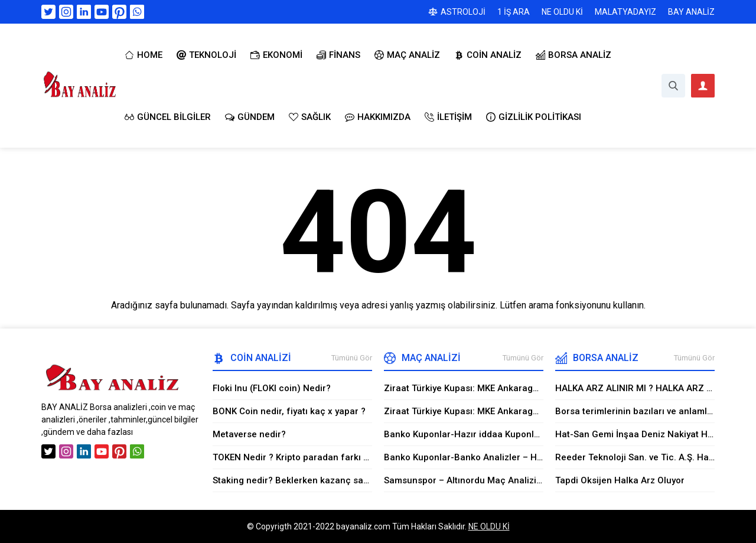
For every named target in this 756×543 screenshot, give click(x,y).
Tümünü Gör (352, 358)
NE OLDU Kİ (489, 526)
